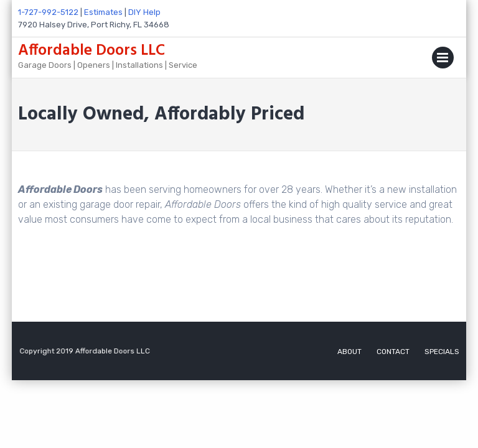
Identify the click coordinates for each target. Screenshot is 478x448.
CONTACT (393, 352)
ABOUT (349, 352)
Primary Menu (443, 60)
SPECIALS (442, 352)
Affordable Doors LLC (91, 51)
